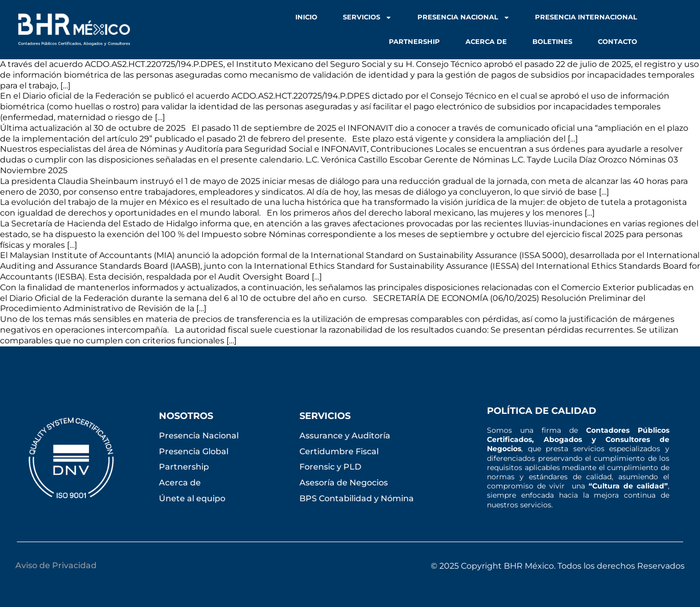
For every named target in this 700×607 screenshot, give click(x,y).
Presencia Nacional (464, 18)
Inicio (306, 17)
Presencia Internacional (586, 17)
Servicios (367, 18)
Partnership (414, 42)
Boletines (552, 42)
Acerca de (486, 42)
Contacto (617, 42)
